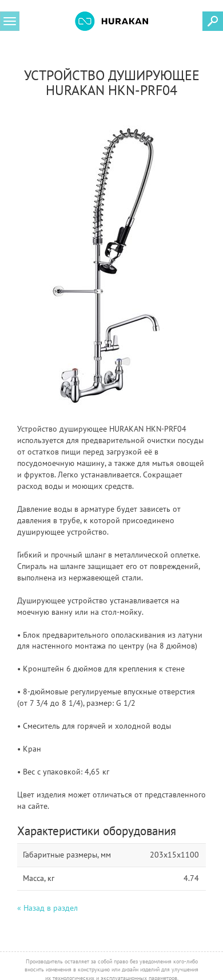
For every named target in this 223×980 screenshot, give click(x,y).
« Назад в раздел (47, 908)
